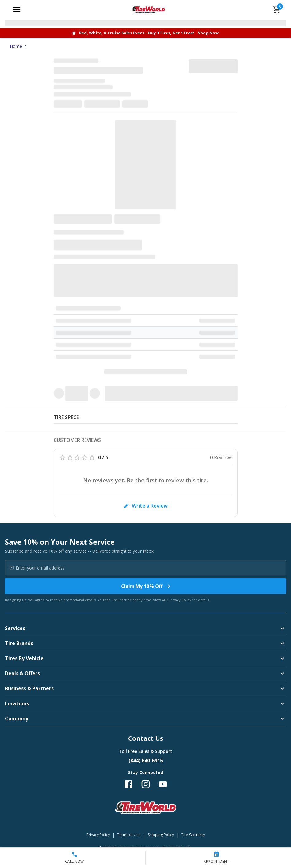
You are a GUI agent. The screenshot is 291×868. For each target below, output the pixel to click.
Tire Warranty (193, 835)
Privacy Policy (180, 600)
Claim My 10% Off (146, 586)
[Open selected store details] (145, 23)
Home (16, 46)
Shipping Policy (161, 835)
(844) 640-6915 (146, 761)
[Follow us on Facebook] (128, 784)
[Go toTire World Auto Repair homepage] (148, 10)
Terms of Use (129, 835)
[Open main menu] (17, 10)
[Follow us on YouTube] (163, 784)
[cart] (277, 10)
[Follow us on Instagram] (146, 784)
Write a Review (145, 506)
